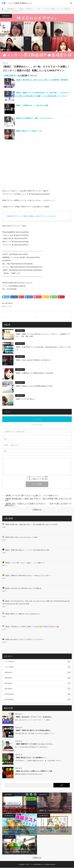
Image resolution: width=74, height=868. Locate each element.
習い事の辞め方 (38, 700)
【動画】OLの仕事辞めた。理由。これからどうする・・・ (36, 118)
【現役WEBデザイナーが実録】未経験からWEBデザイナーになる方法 (31, 216)
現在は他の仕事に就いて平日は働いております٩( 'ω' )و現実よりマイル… (35, 734)
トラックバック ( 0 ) (37, 425)
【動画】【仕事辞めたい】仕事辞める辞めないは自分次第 (34, 373)
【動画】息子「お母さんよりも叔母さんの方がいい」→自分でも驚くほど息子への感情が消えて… (38, 505)
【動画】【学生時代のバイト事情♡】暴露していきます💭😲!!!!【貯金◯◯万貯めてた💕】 (32, 627)
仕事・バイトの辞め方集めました (17, 3)
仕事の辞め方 (11, 9)
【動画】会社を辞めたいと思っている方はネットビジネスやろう (24, 640)
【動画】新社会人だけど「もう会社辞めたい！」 (31, 758)
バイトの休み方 (38, 662)
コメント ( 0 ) (37, 419)
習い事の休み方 (38, 694)
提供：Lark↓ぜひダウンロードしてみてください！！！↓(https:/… (33, 720)
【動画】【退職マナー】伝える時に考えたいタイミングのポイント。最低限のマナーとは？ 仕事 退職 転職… (43, 335)
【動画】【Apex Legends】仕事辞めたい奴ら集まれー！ (34, 360)
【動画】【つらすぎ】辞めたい (25, 399)
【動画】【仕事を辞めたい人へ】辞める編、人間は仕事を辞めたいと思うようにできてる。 (43, 348)
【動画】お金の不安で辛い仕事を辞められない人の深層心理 (23, 589)
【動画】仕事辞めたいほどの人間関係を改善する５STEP (34, 386)
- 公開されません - (12, 445)
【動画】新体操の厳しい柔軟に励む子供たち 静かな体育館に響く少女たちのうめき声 (38, 500)
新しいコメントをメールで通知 (38, 477)
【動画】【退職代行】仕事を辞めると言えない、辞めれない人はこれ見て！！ (28, 576)
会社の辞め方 (38, 689)
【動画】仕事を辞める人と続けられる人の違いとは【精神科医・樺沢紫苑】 (42, 80)
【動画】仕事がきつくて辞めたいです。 (29, 131)
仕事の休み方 (38, 673)
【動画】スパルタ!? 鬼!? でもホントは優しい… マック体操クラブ (31, 496)
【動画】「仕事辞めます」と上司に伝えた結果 (32, 105)
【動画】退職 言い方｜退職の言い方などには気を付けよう (22, 614)
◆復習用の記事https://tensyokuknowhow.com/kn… (29, 774)
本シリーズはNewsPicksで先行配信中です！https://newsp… (32, 747)
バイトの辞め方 (38, 667)
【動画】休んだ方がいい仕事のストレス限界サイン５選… (34, 771)
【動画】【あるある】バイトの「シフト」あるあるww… (34, 717)
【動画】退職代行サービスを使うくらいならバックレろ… (34, 744)
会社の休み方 (38, 683)
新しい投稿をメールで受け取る (38, 479)
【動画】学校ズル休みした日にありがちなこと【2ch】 (21, 538)
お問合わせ (37, 510)
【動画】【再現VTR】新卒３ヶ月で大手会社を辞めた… (33, 731)
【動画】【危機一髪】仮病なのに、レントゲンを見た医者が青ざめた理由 (27, 550)
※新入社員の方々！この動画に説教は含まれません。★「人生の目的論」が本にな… (39, 761)
